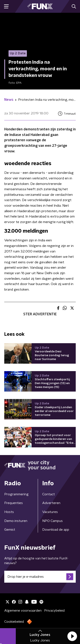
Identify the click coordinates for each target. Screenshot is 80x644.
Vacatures (50, 512)
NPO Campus (52, 521)
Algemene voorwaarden (23, 611)
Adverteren (51, 503)
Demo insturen (16, 521)
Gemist (10, 530)
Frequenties (14, 503)
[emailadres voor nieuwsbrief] (40, 577)
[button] (72, 636)
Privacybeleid (54, 611)
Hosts (9, 512)
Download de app (56, 530)
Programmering (16, 494)
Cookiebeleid (14, 622)
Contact (49, 494)
